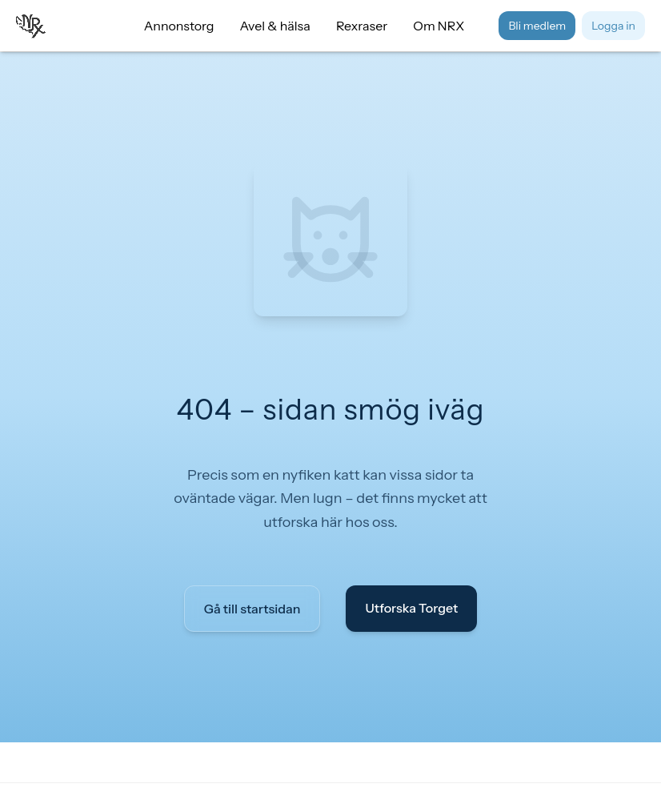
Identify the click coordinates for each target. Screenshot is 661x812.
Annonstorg (179, 26)
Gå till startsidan (252, 609)
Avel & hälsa (275, 26)
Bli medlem (537, 26)
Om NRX (439, 26)
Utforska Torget (411, 608)
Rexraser (362, 26)
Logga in (613, 26)
